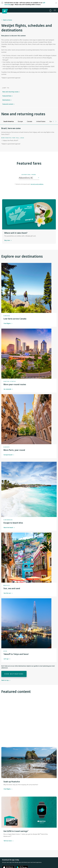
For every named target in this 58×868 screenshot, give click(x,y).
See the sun (8, 593)
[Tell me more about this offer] (8, 841)
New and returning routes (10, 92)
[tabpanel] (29, 137)
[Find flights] (7, 789)
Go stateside (8, 389)
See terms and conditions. (37, 184)
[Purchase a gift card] (7, 240)
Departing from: (29, 175)
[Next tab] (56, 121)
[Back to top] (6, 680)
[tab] (9, 121)
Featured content (8, 104)
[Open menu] (55, 10)
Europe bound (9, 455)
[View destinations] (14, 674)
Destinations (6, 100)
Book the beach (9, 527)
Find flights (8, 323)
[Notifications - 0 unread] (50, 10)
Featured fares (7, 96)
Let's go (7, 659)
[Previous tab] (54, 121)
